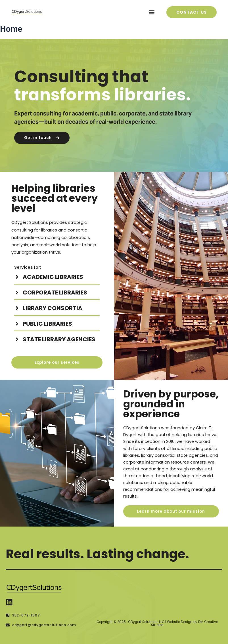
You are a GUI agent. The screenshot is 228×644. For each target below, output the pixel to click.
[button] (152, 12)
